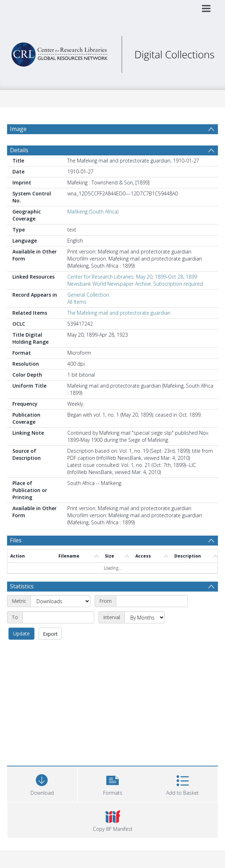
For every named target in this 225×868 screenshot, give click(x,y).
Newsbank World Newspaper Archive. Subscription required (135, 284)
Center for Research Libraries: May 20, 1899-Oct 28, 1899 (132, 277)
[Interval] (145, 617)
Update (21, 633)
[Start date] (152, 601)
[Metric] (60, 601)
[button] (112, 783)
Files (16, 540)
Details (19, 150)
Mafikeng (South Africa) (93, 212)
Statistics (22, 586)
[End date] (58, 617)
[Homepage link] (112, 53)
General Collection (88, 295)
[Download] (42, 783)
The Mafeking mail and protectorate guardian (119, 313)
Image (18, 129)
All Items (77, 302)
